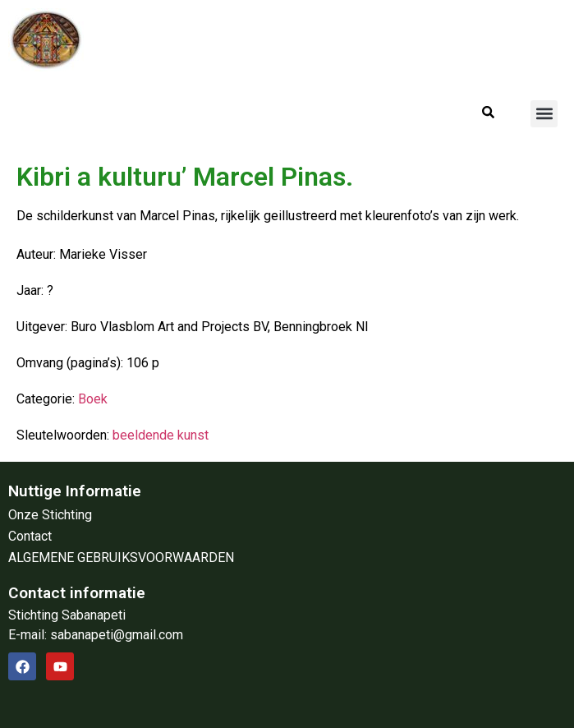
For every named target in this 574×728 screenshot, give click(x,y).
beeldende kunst (161, 435)
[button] (544, 114)
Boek (93, 399)
